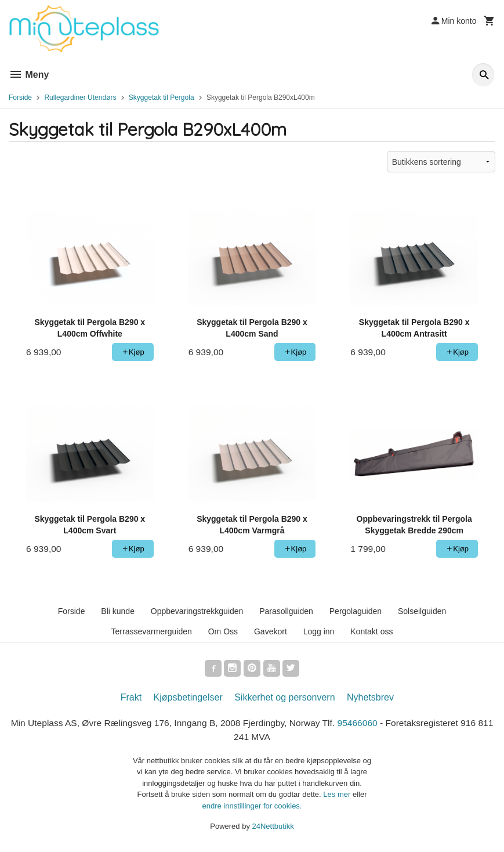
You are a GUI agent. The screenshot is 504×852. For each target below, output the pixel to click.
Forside (20, 98)
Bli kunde (118, 611)
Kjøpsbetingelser (188, 699)
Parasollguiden (286, 611)
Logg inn (319, 631)
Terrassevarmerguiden (152, 631)
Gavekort (271, 631)
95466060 (369, 725)
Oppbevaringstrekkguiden (197, 611)
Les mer (338, 797)
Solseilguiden (422, 611)
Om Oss (223, 631)
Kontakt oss (371, 631)
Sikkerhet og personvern (284, 699)
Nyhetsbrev (370, 699)
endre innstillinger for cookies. (252, 808)
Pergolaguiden (356, 611)
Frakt (131, 699)
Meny (29, 75)
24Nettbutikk (273, 829)
